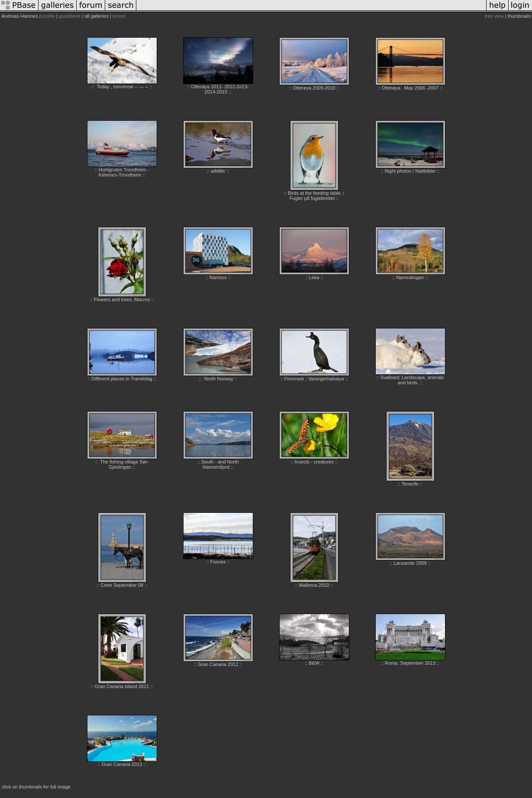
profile (48, 16)
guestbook (70, 16)
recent (119, 16)
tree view (494, 16)
